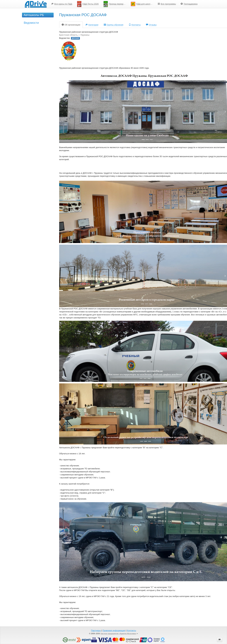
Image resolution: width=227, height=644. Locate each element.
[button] (220, 640)
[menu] (124, 4)
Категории (92, 25)
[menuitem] (62, 4)
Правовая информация (114, 630)
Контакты (135, 25)
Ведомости (31, 23)
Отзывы (151, 25)
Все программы (167, 4)
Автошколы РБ (34, 15)
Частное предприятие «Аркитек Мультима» (119, 634)
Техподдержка (189, 4)
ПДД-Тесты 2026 (88, 4)
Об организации (71, 25)
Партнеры (96, 630)
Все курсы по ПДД (62, 4)
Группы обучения (114, 25)
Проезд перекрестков (116, 4)
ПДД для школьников (143, 4)
